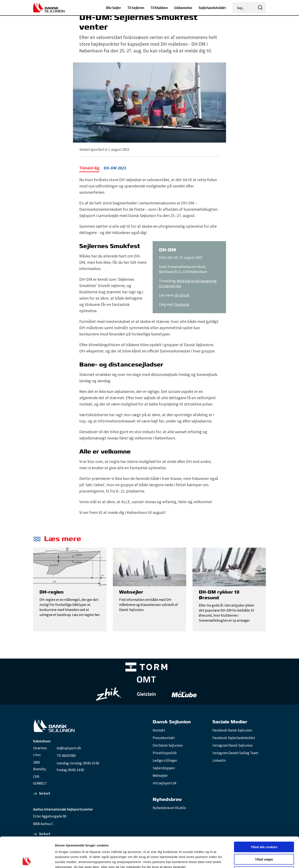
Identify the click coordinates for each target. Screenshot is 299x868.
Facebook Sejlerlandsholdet (234, 738)
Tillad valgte (264, 829)
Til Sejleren (136, 8)
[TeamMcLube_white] (184, 694)
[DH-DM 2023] (103, 168)
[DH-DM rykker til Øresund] (229, 567)
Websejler (160, 776)
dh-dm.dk (182, 295)
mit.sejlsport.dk (165, 783)
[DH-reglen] (70, 567)
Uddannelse (183, 8)
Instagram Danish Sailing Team (235, 753)
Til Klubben (159, 8)
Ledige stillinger (165, 760)
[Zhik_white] (109, 694)
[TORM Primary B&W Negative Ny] (146, 668)
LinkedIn (219, 760)
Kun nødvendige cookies (264, 841)
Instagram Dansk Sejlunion (233, 745)
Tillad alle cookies (264, 817)
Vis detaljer (218, 860)
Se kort (45, 793)
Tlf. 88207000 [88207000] (66, 756)
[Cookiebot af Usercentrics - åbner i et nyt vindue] (27, 860)
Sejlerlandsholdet (212, 8)
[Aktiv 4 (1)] (146, 680)
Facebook (182, 304)
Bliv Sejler (114, 8)
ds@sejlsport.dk (69, 748)
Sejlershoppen (164, 768)
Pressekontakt (164, 738)
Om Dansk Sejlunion (168, 745)
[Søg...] (244, 8)
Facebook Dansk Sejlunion (232, 730)
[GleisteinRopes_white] (146, 694)
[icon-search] (260, 8)
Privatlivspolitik (165, 753)
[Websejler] (149, 567)
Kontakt (159, 730)
